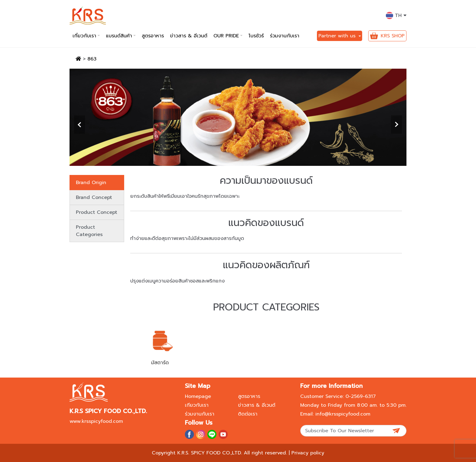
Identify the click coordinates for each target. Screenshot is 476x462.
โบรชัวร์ (256, 36)
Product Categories (89, 231)
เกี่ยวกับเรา (84, 36)
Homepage (198, 396)
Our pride (226, 36)
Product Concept (97, 212)
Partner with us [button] (338, 36)
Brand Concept (94, 197)
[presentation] (80, 125)
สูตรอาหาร (153, 36)
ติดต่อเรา (248, 414)
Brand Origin (91, 183)
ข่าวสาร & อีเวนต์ (189, 36)
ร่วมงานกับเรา (285, 36)
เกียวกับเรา (197, 405)
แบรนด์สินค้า (119, 36)
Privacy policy (308, 453)
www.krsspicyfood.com (96, 421)
